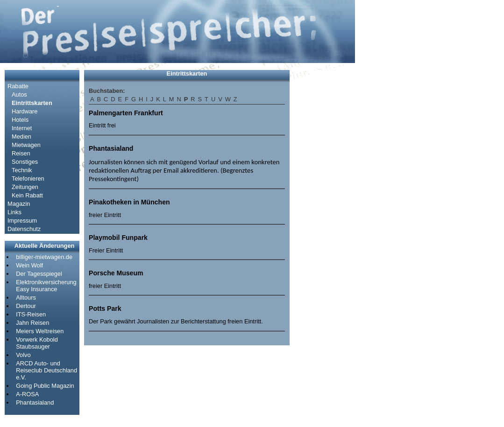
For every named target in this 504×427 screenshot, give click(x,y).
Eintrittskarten (32, 103)
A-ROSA (27, 394)
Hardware (25, 111)
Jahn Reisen (32, 323)
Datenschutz (24, 229)
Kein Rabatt (27, 195)
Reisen (21, 153)
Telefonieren (28, 178)
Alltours (26, 297)
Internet (22, 128)
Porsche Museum (116, 273)
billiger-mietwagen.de (44, 257)
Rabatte (18, 86)
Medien (21, 136)
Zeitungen (25, 187)
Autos (19, 94)
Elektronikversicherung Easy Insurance (46, 286)
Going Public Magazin (45, 386)
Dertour (26, 306)
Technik (22, 170)
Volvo (23, 355)
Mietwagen (26, 145)
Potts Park (105, 308)
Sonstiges (25, 162)
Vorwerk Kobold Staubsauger (37, 343)
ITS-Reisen (31, 314)
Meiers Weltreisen (40, 331)
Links (14, 212)
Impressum (22, 220)
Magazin (19, 204)
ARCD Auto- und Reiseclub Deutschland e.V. (46, 370)
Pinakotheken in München (129, 202)
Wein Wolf (29, 265)
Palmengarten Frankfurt (126, 113)
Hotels (20, 120)
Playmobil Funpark (118, 238)
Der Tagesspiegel (39, 274)
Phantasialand (35, 402)
